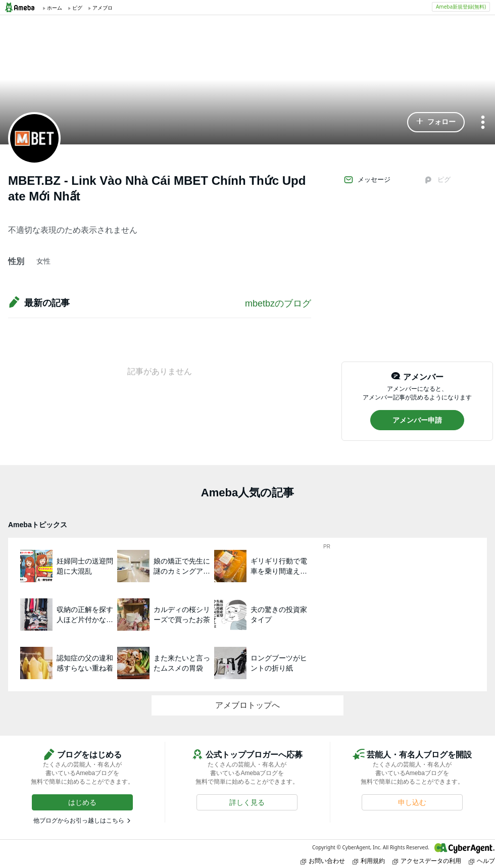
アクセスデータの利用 (427, 861)
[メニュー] (483, 123)
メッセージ (367, 180)
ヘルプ (482, 861)
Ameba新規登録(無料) (461, 7)
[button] (436, 122)
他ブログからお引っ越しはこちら (79, 821)
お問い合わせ (323, 861)
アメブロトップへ (247, 705)
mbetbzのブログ (278, 303)
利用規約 (369, 861)
